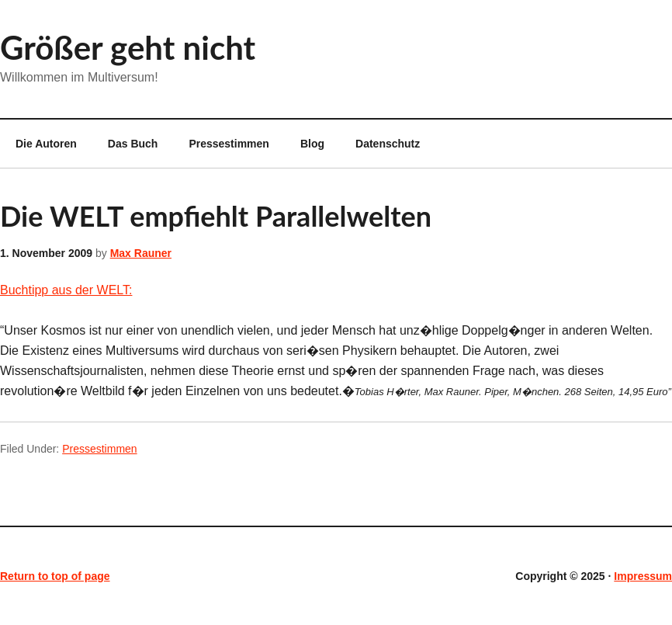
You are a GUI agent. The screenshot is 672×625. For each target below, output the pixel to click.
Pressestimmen (229, 144)
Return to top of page (55, 576)
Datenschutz (388, 144)
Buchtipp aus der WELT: (66, 290)
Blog (312, 144)
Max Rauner (141, 253)
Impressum (643, 576)
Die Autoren (38, 144)
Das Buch (133, 144)
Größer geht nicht (128, 47)
